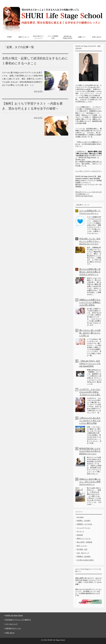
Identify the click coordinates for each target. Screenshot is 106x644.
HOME (9, 37)
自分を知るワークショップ (38, 37)
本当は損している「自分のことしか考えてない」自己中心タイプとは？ (90, 241)
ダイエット (80, 531)
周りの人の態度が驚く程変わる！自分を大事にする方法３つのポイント (90, 272)
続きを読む (39, 91)
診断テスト (82, 37)
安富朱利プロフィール (13, 628)
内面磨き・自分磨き (84, 521)
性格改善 (80, 535)
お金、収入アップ (83, 553)
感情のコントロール (84, 539)
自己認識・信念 (82, 549)
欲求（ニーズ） (82, 546)
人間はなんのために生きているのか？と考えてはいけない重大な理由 (90, 421)
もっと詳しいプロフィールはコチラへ (89, 171)
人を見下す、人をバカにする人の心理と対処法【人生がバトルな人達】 (90, 392)
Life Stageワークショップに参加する (18, 620)
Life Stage (80, 517)
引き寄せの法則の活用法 (85, 560)
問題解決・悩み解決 (84, 557)
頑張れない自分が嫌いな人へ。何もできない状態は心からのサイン (90, 482)
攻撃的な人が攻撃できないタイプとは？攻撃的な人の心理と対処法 (90, 302)
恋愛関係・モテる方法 (84, 524)
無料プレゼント (24, 37)
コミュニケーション (84, 528)
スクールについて (11, 624)
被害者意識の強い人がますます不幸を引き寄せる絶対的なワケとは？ (90, 451)
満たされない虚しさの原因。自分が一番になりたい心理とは (90, 333)
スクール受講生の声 (53, 37)
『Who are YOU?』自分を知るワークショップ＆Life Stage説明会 (90, 363)
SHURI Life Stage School (67, 37)
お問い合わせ (97, 37)
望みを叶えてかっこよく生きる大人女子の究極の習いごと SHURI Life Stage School (89, 194)
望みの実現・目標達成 (84, 542)
